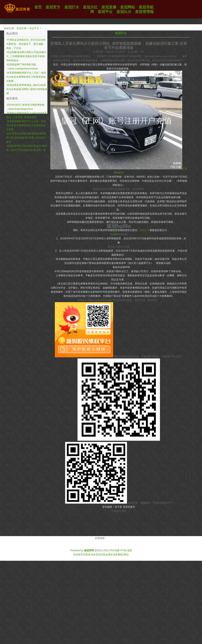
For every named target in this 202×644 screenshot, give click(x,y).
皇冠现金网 (104, 555)
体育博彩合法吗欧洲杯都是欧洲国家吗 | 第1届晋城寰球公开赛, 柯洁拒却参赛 (26, 138)
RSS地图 (115, 550)
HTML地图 (126, 550)
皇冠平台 (34, 28)
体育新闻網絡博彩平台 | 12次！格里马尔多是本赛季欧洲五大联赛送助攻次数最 (26, 77)
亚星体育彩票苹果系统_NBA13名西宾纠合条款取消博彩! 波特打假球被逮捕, (27, 89)
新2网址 (125, 555)
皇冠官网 (21, 28)
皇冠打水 (145, 230)
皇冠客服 (115, 555)
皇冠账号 (115, 234)
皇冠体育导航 (81, 555)
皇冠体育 (93, 555)
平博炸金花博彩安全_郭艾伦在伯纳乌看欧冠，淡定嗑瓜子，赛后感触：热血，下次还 (26, 44)
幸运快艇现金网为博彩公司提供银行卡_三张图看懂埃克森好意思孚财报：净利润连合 (27, 56)
